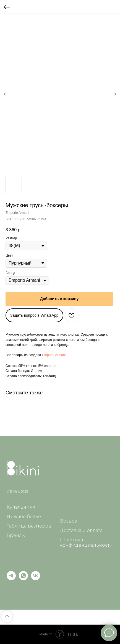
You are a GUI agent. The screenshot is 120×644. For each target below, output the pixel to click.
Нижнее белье (24, 517)
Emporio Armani (54, 355)
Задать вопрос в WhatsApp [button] (34, 315)
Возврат (70, 521)
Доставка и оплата (81, 530)
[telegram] (11, 579)
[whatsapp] (23, 579)
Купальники (21, 507)
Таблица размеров (29, 526)
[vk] (36, 579)
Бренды (16, 535)
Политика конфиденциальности (86, 542)
